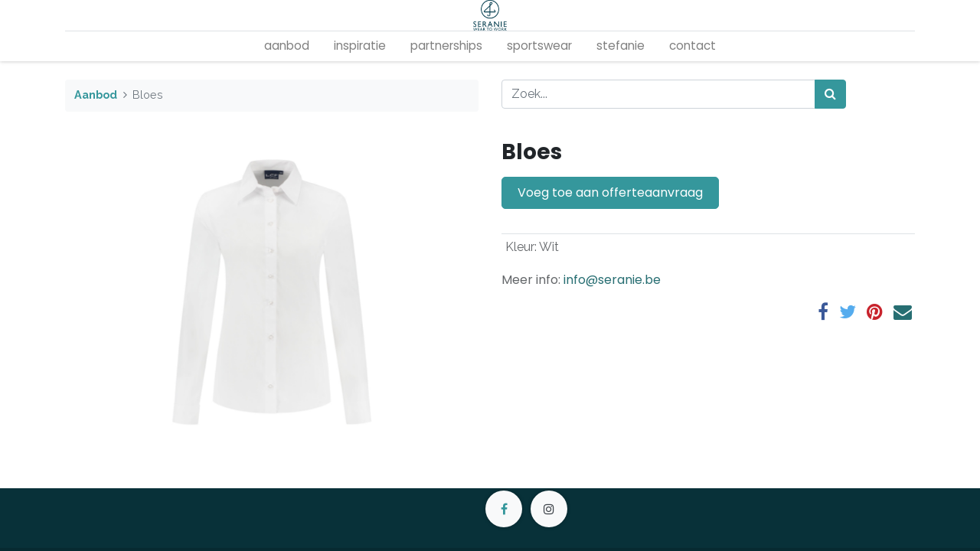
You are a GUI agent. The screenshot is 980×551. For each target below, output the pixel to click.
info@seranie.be (612, 280)
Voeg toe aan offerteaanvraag (610, 192)
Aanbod (96, 95)
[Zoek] (830, 94)
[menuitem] (287, 46)
